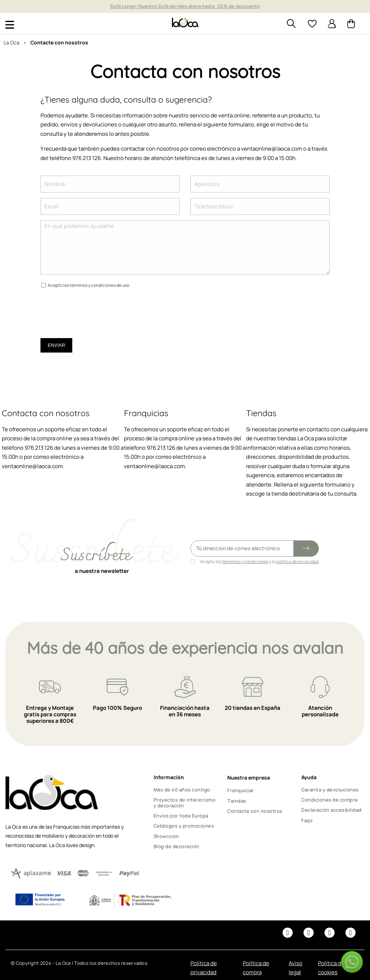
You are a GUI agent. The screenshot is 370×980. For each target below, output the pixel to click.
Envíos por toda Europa (181, 816)
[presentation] (95, 310)
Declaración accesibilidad (332, 810)
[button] (352, 962)
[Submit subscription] (306, 549)
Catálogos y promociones (184, 826)
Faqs (307, 820)
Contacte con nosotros (255, 811)
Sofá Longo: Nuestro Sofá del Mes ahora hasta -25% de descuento (185, 6)
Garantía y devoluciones (330, 790)
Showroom (166, 836)
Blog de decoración (177, 846)
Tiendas (237, 801)
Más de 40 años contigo (182, 790)
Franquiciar (241, 790)
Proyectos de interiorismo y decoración (185, 803)
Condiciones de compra (330, 800)
